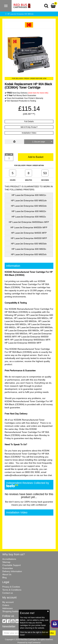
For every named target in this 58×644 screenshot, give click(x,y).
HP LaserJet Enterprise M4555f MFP (29, 238)
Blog (4, 577)
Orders (6, 605)
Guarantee (8, 568)
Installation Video (29, 133)
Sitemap (6, 562)
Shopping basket (11, 611)
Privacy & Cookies (11, 587)
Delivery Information (12, 571)
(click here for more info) (38, 93)
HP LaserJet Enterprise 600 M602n (29, 211)
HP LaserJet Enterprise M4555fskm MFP (29, 222)
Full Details (29, 121)
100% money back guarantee (39, 502)
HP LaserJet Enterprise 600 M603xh (29, 254)
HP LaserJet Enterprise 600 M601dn (20, 14)
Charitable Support (12, 565)
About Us (7, 574)
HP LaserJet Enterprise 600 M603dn (29, 244)
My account (8, 602)
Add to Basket (36, 157)
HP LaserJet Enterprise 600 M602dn (29, 206)
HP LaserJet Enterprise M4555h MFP (29, 227)
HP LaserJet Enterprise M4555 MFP (29, 233)
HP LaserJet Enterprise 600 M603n (29, 249)
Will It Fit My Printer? (29, 127)
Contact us (8, 593)
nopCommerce (34, 643)
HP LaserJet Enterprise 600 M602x (29, 217)
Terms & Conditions (12, 590)
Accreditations (9, 559)
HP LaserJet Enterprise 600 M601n (29, 195)
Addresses (8, 608)
